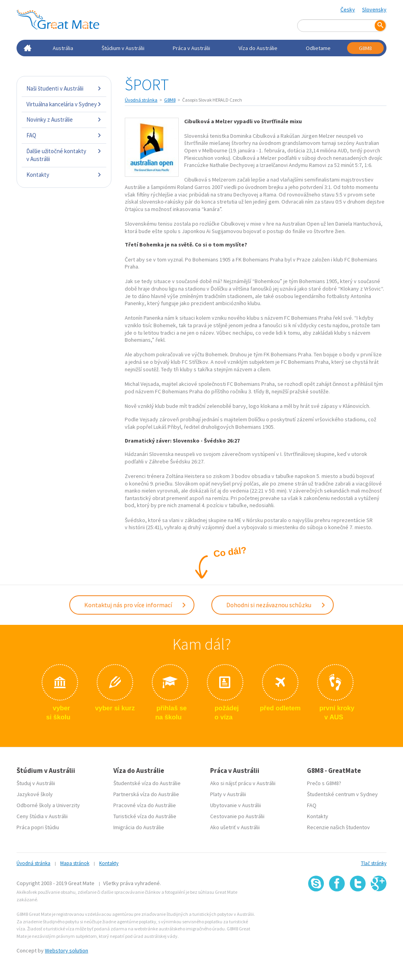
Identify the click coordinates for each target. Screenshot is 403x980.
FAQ (64, 135)
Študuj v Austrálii (36, 782)
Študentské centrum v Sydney (342, 793)
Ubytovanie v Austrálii (236, 804)
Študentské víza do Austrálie (147, 782)
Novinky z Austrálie (64, 119)
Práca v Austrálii (191, 48)
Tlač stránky (374, 862)
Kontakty (64, 175)
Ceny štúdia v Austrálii (42, 815)
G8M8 (365, 48)
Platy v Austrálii (228, 793)
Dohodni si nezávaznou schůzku (276, 604)
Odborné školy (34, 804)
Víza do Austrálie (258, 48)
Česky (348, 9)
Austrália (63, 48)
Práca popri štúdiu (38, 826)
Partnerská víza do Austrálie (146, 793)
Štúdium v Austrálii (123, 48)
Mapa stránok (75, 862)
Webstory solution (67, 950)
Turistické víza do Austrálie (145, 815)
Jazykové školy (35, 793)
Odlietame (318, 48)
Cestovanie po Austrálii (237, 815)
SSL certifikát (358, 908)
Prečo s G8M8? (324, 782)
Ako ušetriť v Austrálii (235, 826)
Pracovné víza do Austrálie (145, 804)
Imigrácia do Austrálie (139, 826)
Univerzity (68, 804)
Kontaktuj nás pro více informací (135, 604)
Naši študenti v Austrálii (64, 88)
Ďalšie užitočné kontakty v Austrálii (64, 155)
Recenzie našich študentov (338, 826)
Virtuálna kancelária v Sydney (64, 104)
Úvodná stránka (141, 100)
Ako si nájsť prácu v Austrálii (243, 782)
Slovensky (374, 9)
